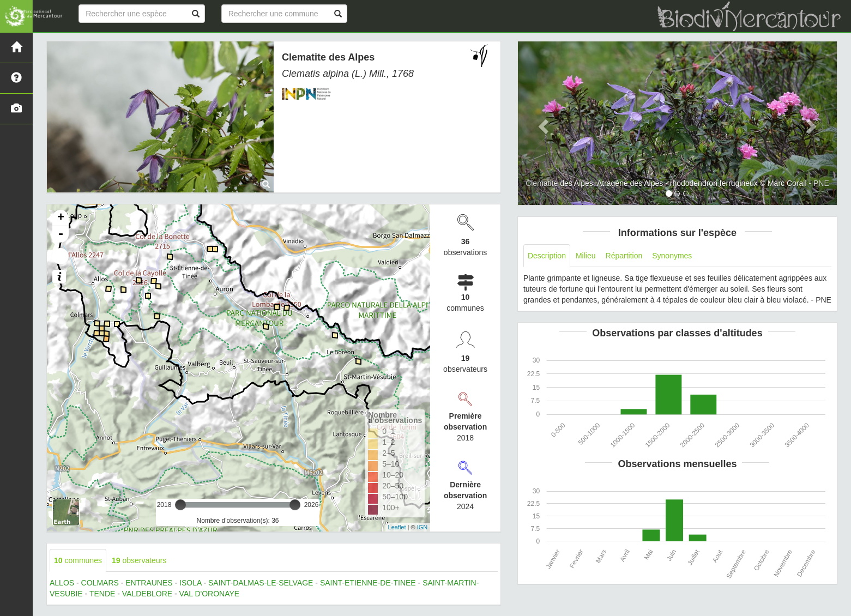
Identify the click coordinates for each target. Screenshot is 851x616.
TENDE (102, 594)
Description (547, 256)
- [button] (61, 234)
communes (78, 560)
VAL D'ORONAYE (210, 594)
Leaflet (397, 527)
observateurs (139, 560)
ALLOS (62, 583)
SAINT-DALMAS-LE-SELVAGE (261, 583)
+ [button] (61, 218)
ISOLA (190, 583)
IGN (423, 527)
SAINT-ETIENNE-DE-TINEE (368, 583)
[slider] (180, 505)
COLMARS (100, 583)
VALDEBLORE (147, 594)
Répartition (624, 256)
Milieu (586, 256)
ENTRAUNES (149, 583)
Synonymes (672, 256)
